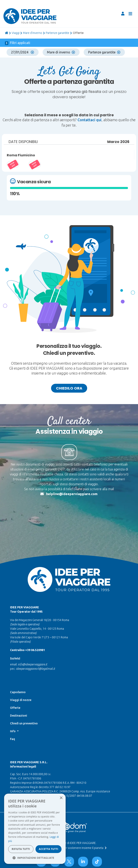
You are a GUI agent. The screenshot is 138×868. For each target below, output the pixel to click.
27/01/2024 (23, 52)
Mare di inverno (61, 52)
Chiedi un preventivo (24, 723)
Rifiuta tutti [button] (21, 849)
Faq (13, 739)
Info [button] (13, 731)
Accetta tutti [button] (48, 849)
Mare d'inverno (33, 33)
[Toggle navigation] (130, 14)
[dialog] (35, 829)
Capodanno (18, 692)
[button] (35, 858)
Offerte (15, 708)
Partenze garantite (58, 33)
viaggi (16, 33)
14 (13, 164)
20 (35, 164)
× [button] (61, 798)
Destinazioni (19, 716)
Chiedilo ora (69, 388)
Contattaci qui (90, 120)
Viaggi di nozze (21, 700)
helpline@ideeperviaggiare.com (72, 494)
